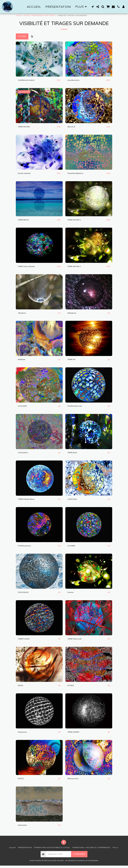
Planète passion (26, 547)
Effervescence (74, 781)
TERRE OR (73, 360)
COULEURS (23, 407)
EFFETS (22, 781)
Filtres (22, 36)
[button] (93, 7)
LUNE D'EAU (73, 500)
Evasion (71, 594)
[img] (39, 59)
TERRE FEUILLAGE (77, 641)
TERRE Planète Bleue (28, 500)
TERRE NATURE (26, 127)
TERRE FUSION (25, 641)
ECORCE (71, 687)
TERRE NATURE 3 (76, 267)
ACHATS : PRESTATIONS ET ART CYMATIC (39, 15)
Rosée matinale (25, 174)
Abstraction (23, 827)
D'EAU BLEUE (24, 594)
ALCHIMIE (72, 547)
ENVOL (21, 687)
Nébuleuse (72, 314)
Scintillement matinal (28, 80)
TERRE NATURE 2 (76, 220)
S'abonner (79, 856)
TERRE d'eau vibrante (28, 267)
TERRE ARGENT (75, 734)
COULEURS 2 (24, 454)
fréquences (23, 734)
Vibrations (23, 314)
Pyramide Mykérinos (77, 174)
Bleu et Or (72, 127)
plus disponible (25, 92)
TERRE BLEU (74, 454)
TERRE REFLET (26, 220)
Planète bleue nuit (76, 407)
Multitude (22, 360)
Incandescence (74, 80)
